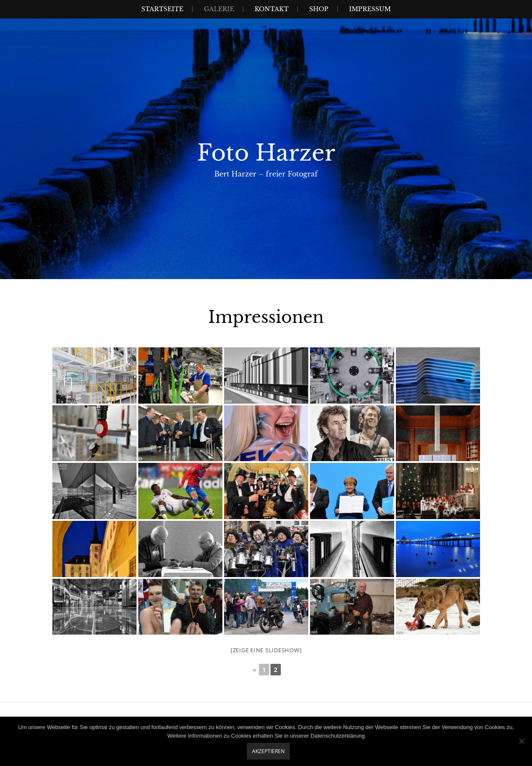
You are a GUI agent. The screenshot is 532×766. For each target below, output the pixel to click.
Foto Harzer (266, 153)
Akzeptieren (268, 751)
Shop (319, 9)
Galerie (219, 9)
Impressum (370, 9)
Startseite (162, 9)
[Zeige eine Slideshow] (266, 650)
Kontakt (272, 9)
